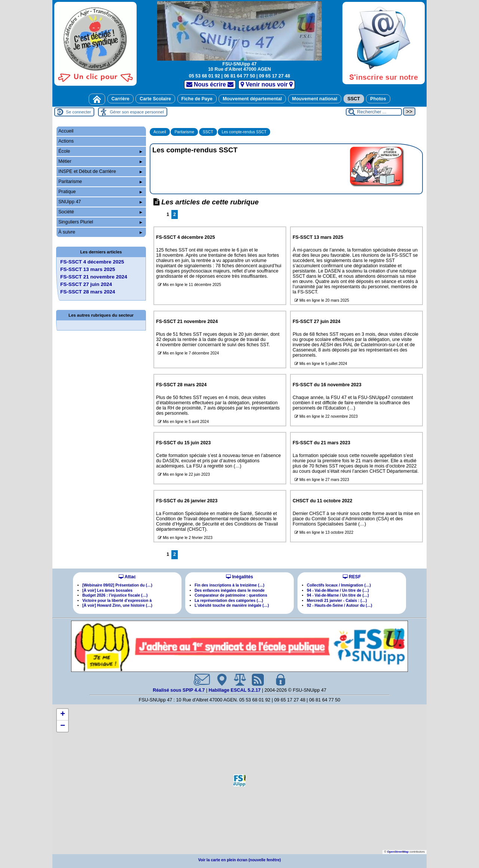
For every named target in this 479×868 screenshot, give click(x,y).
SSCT (354, 99)
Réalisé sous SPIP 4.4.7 (179, 690)
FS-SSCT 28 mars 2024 (88, 292)
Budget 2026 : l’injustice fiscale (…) (115, 595)
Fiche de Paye (197, 99)
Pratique (100, 192)
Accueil (160, 132)
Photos (378, 99)
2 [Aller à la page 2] (175, 214)
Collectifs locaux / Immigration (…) (339, 585)
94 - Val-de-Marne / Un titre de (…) (338, 590)
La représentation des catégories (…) (229, 601)
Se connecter (78, 112)
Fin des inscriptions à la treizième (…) (230, 585)
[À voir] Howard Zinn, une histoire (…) (117, 605)
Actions (66, 141)
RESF (352, 577)
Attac (127, 577)
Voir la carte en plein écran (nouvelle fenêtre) (240, 860)
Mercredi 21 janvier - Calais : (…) (337, 601)
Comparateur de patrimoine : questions (231, 595)
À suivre (100, 232)
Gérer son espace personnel (137, 112)
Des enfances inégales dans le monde (230, 590)
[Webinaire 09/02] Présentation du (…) (117, 585)
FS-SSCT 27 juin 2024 (86, 284)
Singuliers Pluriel (100, 222)
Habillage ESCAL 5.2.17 (234, 690)
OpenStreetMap (398, 852)
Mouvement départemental (252, 99)
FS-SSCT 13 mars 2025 (88, 269)
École (100, 151)
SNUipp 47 (100, 202)
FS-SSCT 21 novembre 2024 (94, 277)
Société (100, 212)
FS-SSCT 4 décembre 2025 (92, 262)
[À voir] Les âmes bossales (107, 590)
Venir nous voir (267, 84)
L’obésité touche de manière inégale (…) (232, 605)
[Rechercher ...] (374, 112)
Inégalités (239, 577)
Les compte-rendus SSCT (244, 132)
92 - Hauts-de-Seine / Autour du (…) (340, 605)
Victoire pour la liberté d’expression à (117, 601)
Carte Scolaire (155, 99)
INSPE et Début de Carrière (100, 171)
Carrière (120, 99)
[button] (239, 780)
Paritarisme (184, 132)
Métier (100, 161)
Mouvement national (315, 99)
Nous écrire (210, 84)
